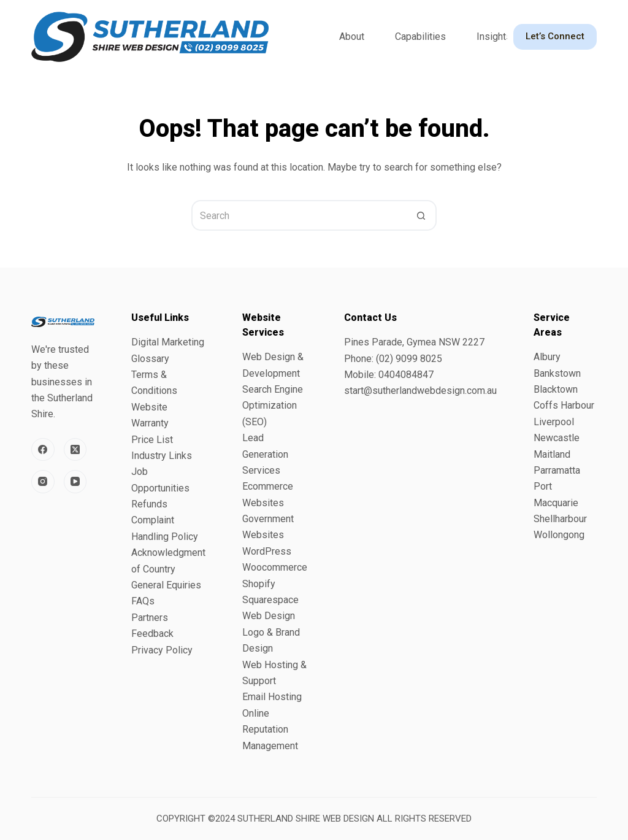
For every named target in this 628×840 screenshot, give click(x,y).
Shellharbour (560, 519)
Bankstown (557, 373)
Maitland (552, 454)
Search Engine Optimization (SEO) (273, 406)
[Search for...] (299, 215)
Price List (152, 440)
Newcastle (557, 438)
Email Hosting (272, 697)
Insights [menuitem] (494, 37)
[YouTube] (75, 482)
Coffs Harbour (564, 405)
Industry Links (162, 456)
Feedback (152, 634)
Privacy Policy (162, 650)
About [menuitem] (352, 37)
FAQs (143, 601)
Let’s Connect (555, 36)
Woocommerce (275, 567)
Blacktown (556, 389)
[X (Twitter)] (75, 450)
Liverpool (554, 422)
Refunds (149, 504)
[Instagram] (43, 482)
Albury (547, 357)
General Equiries (166, 585)
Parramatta (557, 470)
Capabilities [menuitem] (420, 37)
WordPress (267, 551)
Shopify (259, 584)
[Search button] (421, 215)
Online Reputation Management (270, 730)
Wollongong (559, 535)
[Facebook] (43, 450)
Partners (150, 618)
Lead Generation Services (265, 454)
